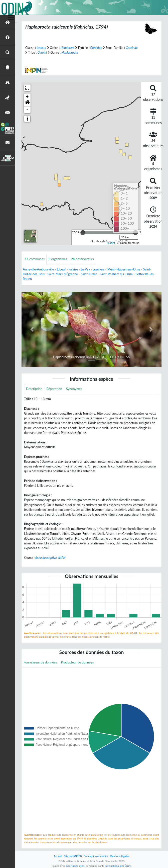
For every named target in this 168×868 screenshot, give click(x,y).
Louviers (99, 269)
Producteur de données (77, 662)
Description (34, 389)
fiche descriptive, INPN (50, 558)
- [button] (27, 110)
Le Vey (85, 269)
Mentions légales (120, 856)
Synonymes (74, 389)
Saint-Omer (89, 274)
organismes (58, 259)
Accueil (58, 856)
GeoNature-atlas (75, 866)
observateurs (82, 259)
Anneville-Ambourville (38, 269)
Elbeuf (61, 269)
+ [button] (27, 97)
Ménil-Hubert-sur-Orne (124, 269)
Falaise (73, 269)
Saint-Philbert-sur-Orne (116, 274)
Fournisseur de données (40, 662)
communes (35, 259)
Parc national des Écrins (118, 866)
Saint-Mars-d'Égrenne (62, 274)
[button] (27, 103)
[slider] (83, 233)
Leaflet (111, 243)
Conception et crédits (96, 856)
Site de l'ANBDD (73, 856)
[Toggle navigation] (11, 18)
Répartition (54, 389)
